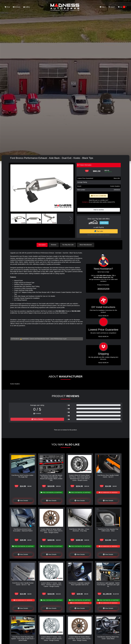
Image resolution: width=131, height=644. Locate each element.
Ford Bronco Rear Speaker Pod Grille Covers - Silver (108, 530)
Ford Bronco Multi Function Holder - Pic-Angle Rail (23, 476)
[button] (71, 188)
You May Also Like (69, 245)
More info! (117, 178)
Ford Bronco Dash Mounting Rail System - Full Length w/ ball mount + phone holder (23, 638)
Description (42, 245)
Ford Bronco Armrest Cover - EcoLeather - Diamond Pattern (23, 530)
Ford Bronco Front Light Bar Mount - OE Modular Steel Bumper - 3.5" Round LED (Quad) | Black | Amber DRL (51, 478)
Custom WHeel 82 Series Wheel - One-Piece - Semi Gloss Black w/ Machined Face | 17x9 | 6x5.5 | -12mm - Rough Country (80, 478)
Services (17, 7)
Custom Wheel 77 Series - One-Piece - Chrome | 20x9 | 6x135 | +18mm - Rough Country (51, 585)
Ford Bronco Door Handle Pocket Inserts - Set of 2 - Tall (23, 584)
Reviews (54, 245)
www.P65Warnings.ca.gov (58, 338)
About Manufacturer (86, 245)
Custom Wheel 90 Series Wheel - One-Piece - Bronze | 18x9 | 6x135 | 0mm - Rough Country (80, 638)
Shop (7, 7)
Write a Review (37, 419)
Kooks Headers (115, 186)
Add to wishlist (99, 210)
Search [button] (112, 7)
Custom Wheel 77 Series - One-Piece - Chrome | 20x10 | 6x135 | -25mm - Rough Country (51, 638)
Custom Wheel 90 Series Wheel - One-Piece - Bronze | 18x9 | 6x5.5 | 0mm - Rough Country (51, 531)
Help (103, 7)
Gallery (26, 7)
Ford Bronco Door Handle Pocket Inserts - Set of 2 (108, 476)
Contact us (85, 202)
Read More (103, 336)
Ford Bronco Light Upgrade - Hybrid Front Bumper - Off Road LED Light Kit (108, 585)
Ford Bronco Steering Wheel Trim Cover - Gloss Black (108, 637)
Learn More (104, 223)
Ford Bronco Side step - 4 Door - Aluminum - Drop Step (80, 530)
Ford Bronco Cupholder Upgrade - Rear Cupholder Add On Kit (80, 584)
